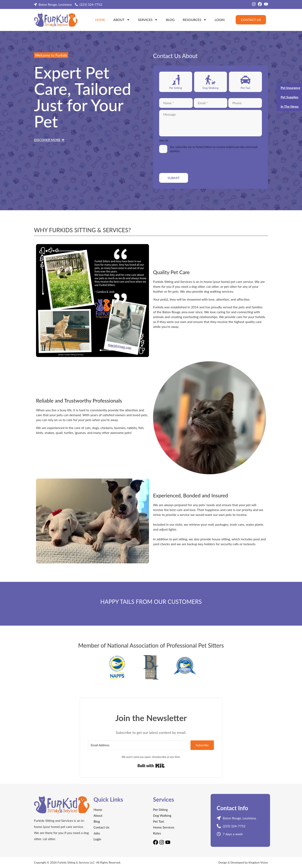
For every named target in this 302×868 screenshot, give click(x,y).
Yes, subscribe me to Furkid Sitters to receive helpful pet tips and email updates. (214, 149)
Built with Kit (151, 766)
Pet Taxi (245, 88)
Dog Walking (211, 88)
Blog (170, 20)
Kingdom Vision (258, 862)
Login (220, 20)
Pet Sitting (176, 88)
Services (148, 20)
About (122, 20)
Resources (195, 20)
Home (100, 20)
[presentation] (190, 163)
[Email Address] (138, 745)
